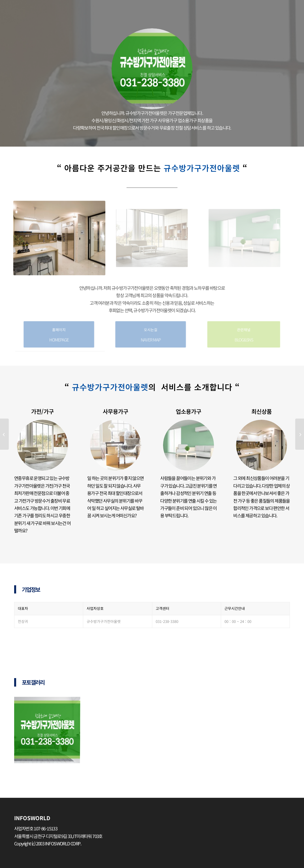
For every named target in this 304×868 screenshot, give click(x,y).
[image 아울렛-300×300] (49, 731)
